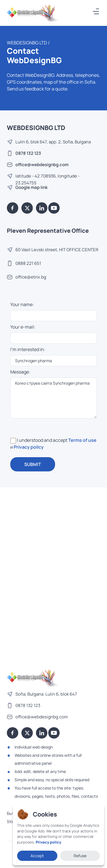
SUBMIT (33, 464)
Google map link (32, 187)
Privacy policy (29, 447)
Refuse (80, 856)
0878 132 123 (28, 153)
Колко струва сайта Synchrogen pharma (53, 398)
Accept (37, 856)
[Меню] (96, 11)
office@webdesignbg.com (42, 165)
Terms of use (82, 440)
